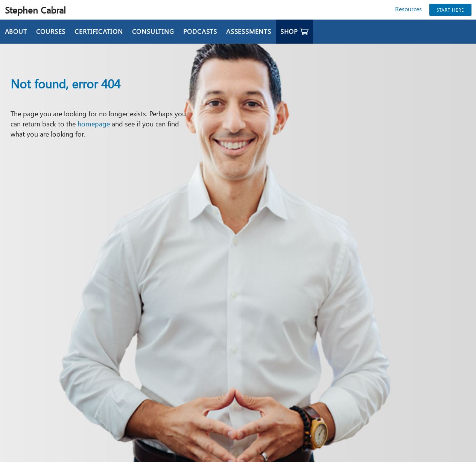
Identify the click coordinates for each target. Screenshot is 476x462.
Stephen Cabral (35, 10)
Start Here (450, 10)
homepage (94, 124)
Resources (408, 9)
